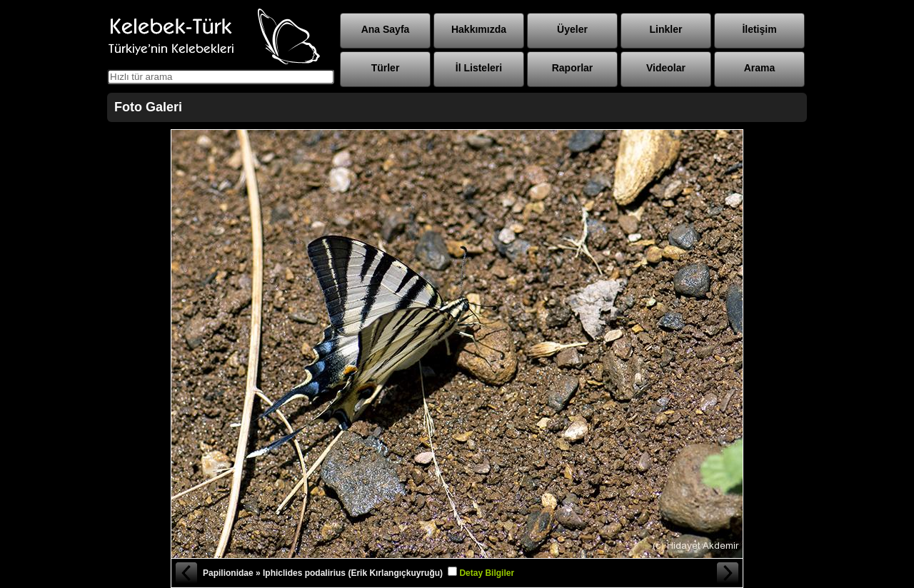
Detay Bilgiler (487, 573)
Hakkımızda (479, 29)
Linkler (666, 29)
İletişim (759, 29)
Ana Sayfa (386, 29)
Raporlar (573, 68)
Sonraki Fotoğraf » (728, 573)
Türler (386, 68)
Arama (760, 68)
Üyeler (572, 29)
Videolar (666, 68)
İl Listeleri (479, 68)
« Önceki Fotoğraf (186, 573)
